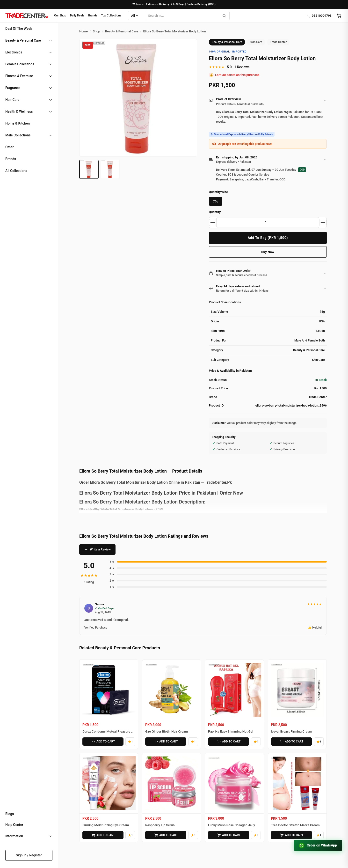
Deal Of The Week (19, 29)
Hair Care (12, 100)
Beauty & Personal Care (23, 40)
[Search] (224, 16)
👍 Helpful (315, 628)
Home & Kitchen (18, 123)
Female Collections (20, 64)
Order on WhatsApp (317, 845)
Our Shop (60, 15)
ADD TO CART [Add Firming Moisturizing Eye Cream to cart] (103, 834)
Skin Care (256, 42)
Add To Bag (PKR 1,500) (268, 238)
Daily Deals (77, 15)
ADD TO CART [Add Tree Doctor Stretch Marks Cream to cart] (291, 834)
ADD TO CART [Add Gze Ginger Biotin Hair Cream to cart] (166, 741)
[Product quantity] (268, 223)
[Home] (27, 16)
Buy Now (268, 252)
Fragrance (13, 88)
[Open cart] (339, 16)
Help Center (14, 825)
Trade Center (278, 42)
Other (10, 147)
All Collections (16, 171)
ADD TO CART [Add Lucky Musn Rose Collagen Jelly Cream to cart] (228, 834)
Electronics (14, 52)
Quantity (215, 212)
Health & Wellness (19, 111)
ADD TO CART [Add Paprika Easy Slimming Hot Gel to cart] (228, 741)
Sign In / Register (29, 855)
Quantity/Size (218, 192)
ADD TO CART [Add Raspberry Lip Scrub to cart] (166, 834)
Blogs (10, 814)
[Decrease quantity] (213, 223)
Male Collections (18, 135)
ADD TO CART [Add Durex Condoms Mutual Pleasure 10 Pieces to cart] (103, 741)
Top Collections (111, 15)
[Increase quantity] (323, 223)
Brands (93, 15)
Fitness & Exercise (19, 76)
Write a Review (97, 549)
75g (216, 201)
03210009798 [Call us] (319, 16)
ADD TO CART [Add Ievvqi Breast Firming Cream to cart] (291, 741)
